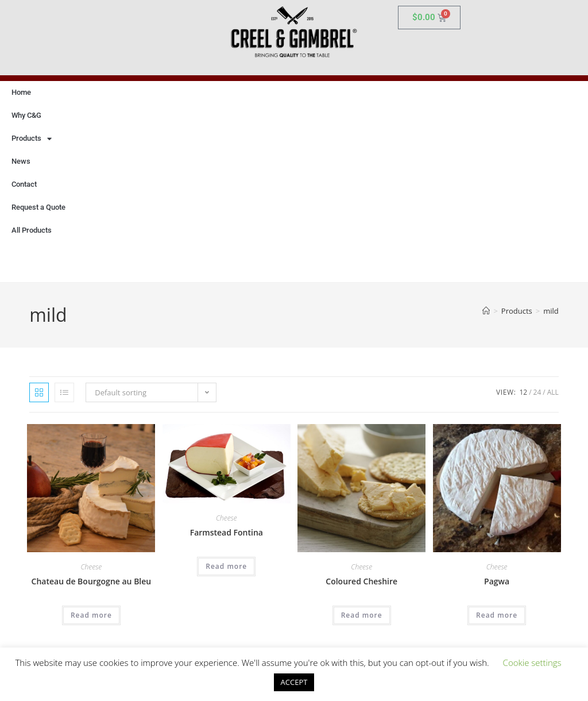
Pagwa (497, 581)
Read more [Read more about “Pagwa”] (497, 615)
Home (21, 92)
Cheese (92, 567)
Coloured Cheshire (361, 581)
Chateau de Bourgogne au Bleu (92, 581)
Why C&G (26, 115)
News (21, 161)
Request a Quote (38, 207)
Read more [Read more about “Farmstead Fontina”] (226, 566)
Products (32, 139)
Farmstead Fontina (227, 532)
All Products (32, 230)
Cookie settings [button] (532, 663)
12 (523, 392)
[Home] (486, 311)
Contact (24, 184)
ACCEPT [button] (294, 682)
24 (537, 392)
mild (551, 311)
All (553, 392)
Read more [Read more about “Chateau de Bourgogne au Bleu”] (91, 615)
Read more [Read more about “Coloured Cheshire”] (362, 615)
